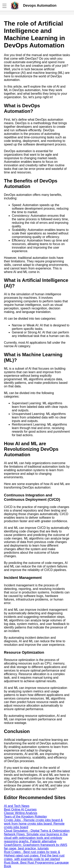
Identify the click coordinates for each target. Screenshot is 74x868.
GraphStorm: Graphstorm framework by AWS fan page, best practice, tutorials (36, 847)
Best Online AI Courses (20, 809)
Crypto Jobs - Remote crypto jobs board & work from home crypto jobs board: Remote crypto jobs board (34, 824)
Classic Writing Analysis (21, 813)
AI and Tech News (17, 806)
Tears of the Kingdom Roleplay (25, 817)
